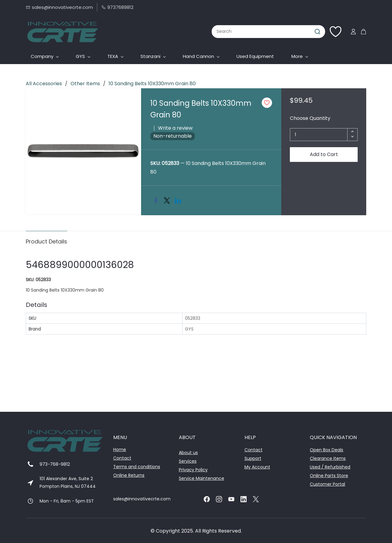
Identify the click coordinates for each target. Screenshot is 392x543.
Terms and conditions (137, 467)
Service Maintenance (202, 478)
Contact (122, 458)
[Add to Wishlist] (267, 103)
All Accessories (44, 84)
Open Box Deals (327, 450)
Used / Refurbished (330, 467)
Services (188, 461)
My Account (257, 467)
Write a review (175, 128)
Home (120, 449)
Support (253, 458)
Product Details (46, 241)
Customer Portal (327, 484)
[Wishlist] (338, 32)
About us (188, 453)
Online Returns (129, 475)
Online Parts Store (329, 476)
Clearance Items (328, 458)
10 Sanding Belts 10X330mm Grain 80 (152, 84)
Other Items (85, 84)
